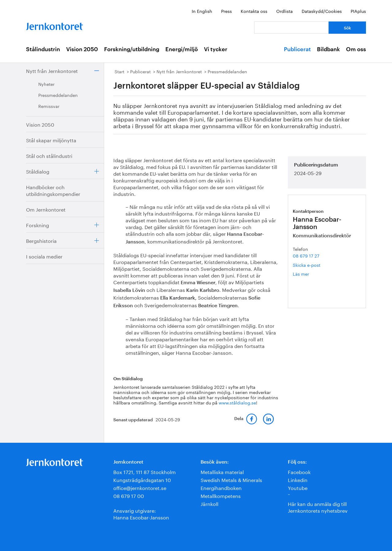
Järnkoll (209, 503)
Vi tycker (216, 49)
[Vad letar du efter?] (291, 28)
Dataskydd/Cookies (322, 11)
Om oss (356, 49)
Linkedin (298, 479)
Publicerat (297, 49)
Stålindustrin (43, 49)
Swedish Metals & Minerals (231, 479)
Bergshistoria (41, 240)
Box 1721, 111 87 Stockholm (145, 471)
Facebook (299, 471)
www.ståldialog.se (237, 402)
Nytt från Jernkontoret (52, 70)
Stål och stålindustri (49, 155)
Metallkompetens (221, 495)
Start (119, 71)
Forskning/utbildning (132, 49)
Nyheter (46, 84)
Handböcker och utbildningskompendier (53, 190)
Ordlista (285, 11)
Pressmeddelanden (58, 95)
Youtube (298, 487)
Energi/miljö (182, 49)
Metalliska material (222, 471)
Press (226, 11)
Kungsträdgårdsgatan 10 (142, 479)
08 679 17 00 (129, 495)
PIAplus (358, 11)
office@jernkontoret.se (140, 487)
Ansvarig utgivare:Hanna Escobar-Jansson (141, 513)
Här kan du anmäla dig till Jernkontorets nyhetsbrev (318, 507)
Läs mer (310, 274)
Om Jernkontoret (46, 209)
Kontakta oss (254, 11)
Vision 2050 (82, 49)
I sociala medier (44, 256)
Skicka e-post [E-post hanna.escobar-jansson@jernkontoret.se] (307, 265)
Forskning (38, 225)
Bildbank (328, 49)
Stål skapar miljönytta (51, 140)
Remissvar (49, 106)
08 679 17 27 (306, 255)
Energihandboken (221, 487)
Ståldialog (38, 171)
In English (202, 11)
